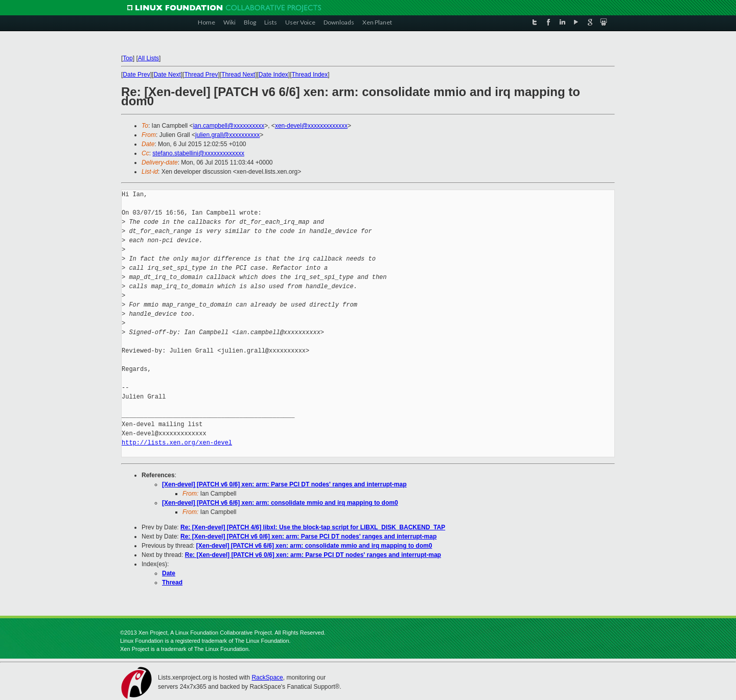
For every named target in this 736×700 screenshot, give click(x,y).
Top (128, 58)
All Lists (148, 58)
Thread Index (310, 75)
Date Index (273, 75)
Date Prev (136, 75)
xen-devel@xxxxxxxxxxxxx (311, 126)
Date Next (167, 75)
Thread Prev (201, 75)
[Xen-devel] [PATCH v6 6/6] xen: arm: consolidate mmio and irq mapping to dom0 (280, 503)
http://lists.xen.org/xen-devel (177, 443)
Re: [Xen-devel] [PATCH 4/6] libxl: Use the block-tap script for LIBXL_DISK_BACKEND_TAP (313, 527)
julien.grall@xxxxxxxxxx (227, 135)
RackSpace (267, 678)
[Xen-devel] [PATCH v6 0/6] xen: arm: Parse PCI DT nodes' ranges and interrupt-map (284, 484)
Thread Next (238, 75)
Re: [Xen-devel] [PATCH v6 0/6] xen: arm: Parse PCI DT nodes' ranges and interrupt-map (308, 536)
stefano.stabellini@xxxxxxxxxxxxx (198, 153)
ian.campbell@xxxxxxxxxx (229, 126)
